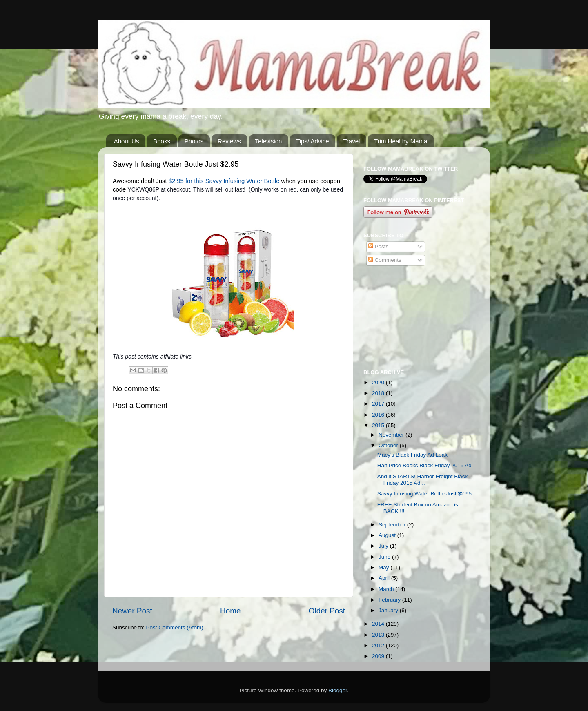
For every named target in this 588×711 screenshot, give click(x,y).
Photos (194, 141)
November (392, 435)
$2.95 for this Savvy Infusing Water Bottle (224, 181)
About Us (127, 141)
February (390, 600)
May (384, 567)
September (393, 525)
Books (162, 141)
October (389, 445)
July (384, 546)
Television (269, 141)
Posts (379, 246)
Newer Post (132, 611)
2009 (379, 656)
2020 (379, 382)
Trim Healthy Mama (401, 141)
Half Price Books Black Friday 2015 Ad (424, 465)
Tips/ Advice (312, 141)
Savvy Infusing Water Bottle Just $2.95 (424, 494)
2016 (379, 415)
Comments (385, 260)
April (385, 578)
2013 (379, 635)
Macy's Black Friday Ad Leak (412, 455)
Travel (351, 141)
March (387, 589)
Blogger (338, 690)
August (388, 535)
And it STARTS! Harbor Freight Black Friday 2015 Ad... (423, 480)
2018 (379, 393)
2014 (379, 624)
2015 (379, 425)
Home (230, 611)
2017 (379, 404)
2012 (379, 645)
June (385, 557)
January (389, 610)
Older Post (327, 611)
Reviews (229, 141)
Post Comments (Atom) (175, 627)
